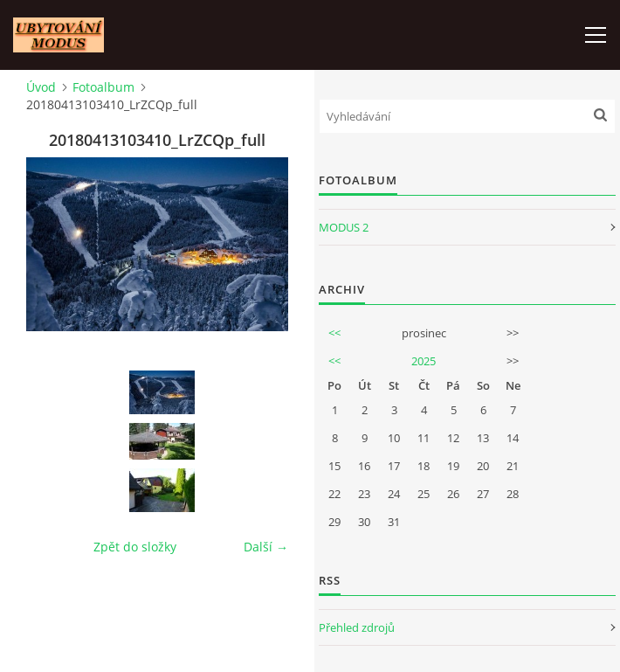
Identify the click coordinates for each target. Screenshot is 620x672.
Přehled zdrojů (357, 627)
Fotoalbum (103, 87)
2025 (424, 361)
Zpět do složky (135, 547)
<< (334, 333)
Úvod (41, 87)
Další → (266, 547)
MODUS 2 (344, 227)
